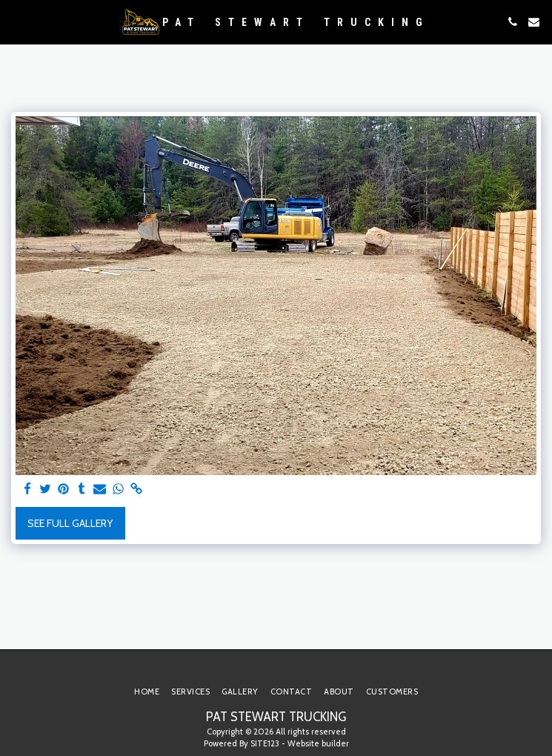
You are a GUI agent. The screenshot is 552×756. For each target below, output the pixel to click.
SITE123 (265, 743)
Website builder (318, 743)
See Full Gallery (70, 523)
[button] (16, 21)
